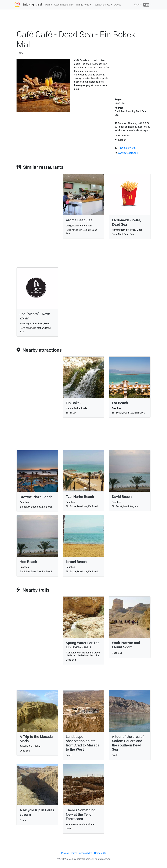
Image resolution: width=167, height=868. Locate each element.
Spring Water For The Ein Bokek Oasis (83, 645)
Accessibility (86, 853)
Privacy (65, 853)
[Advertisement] (83, 21)
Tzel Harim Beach (80, 497)
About (118, 5)
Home (49, 5)
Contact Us (100, 853)
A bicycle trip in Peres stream (37, 812)
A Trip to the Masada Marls (36, 739)
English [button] (142, 5)
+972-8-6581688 (127, 148)
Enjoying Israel (32, 4)
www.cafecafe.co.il (128, 153)
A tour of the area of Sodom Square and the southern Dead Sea (128, 743)
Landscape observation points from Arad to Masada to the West (83, 743)
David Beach (122, 497)
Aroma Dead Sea (79, 220)
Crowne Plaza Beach (36, 497)
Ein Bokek (74, 403)
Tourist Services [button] (102, 5)
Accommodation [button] (63, 5)
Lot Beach (120, 403)
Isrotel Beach (76, 562)
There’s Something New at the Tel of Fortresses (81, 815)
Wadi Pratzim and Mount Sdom (126, 645)
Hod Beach (28, 562)
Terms (74, 853)
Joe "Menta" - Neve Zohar (35, 316)
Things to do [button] (83, 5)
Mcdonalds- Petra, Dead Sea (126, 222)
